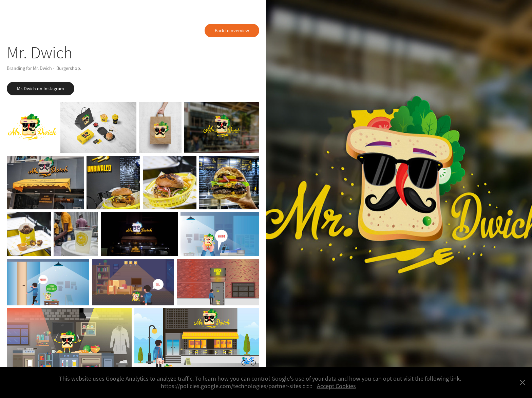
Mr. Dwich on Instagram (41, 89)
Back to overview (232, 31)
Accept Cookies (336, 386)
